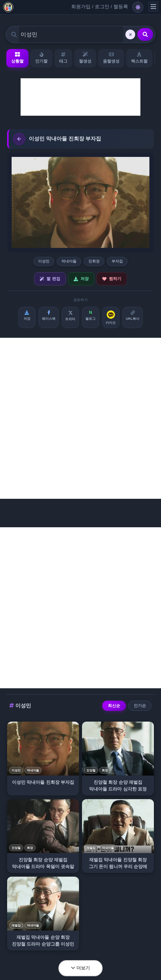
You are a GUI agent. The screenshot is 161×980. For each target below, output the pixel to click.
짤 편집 (50, 279)
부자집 (117, 261)
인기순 (140, 706)
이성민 (44, 261)
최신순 (114, 706)
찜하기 (112, 279)
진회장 (94, 261)
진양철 (91, 770)
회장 (105, 770)
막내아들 (69, 261)
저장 (81, 279)
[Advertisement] (80, 97)
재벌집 (91, 848)
